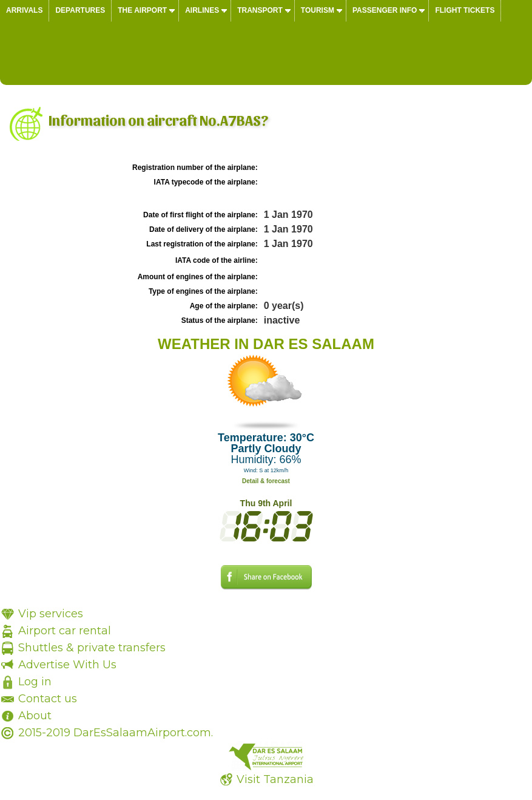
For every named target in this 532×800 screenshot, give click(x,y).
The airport (142, 10)
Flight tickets (465, 10)
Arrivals (24, 10)
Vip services (51, 614)
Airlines (202, 10)
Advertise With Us (67, 665)
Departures (80, 10)
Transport (260, 10)
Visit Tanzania (275, 779)
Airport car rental (65, 631)
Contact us (48, 699)
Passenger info (385, 10)
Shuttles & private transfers (92, 648)
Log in (35, 682)
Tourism (318, 10)
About (35, 716)
